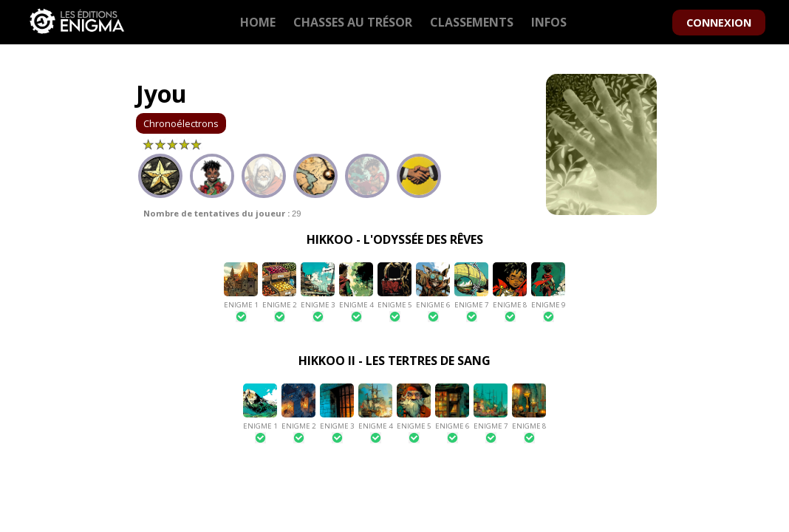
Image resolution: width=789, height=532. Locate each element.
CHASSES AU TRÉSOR (353, 22)
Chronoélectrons (181, 123)
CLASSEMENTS (472, 22)
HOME (258, 22)
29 (222, 214)
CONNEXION (719, 23)
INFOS (549, 22)
